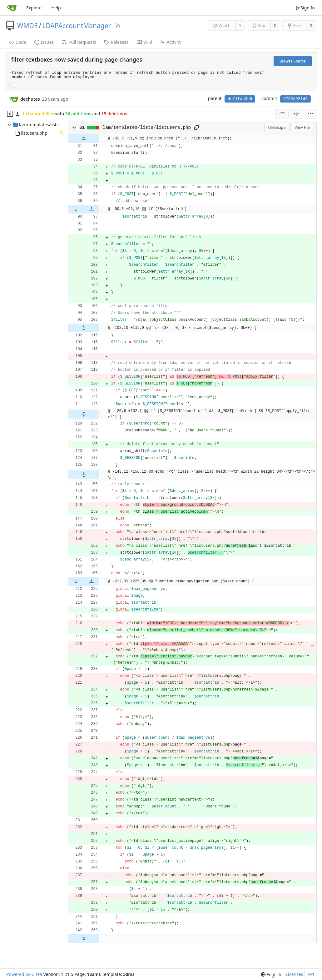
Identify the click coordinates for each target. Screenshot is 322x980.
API (311, 974)
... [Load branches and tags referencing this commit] (13, 85)
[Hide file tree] (10, 114)
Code (18, 42)
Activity (171, 42)
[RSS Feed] (118, 26)
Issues (44, 42)
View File (302, 127)
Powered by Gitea (24, 974)
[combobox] (282, 114)
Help (56, 8)
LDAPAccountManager (77, 26)
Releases (116, 42)
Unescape (277, 127)
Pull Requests (79, 42)
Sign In (305, 8)
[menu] (310, 114)
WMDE (27, 26)
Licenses (295, 974)
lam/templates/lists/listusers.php (147, 128)
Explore (34, 8)
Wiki (144, 42)
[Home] (12, 8)
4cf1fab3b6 (240, 99)
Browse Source (293, 61)
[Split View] (296, 114)
